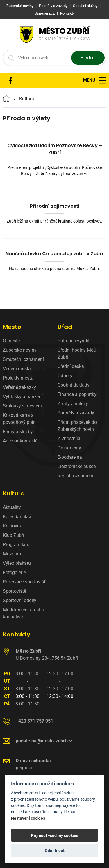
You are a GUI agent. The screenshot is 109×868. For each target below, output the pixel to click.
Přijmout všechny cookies (55, 835)
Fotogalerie (14, 573)
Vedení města (17, 369)
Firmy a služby (18, 432)
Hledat (88, 58)
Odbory (65, 376)
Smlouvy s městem (23, 406)
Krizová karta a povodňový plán (19, 419)
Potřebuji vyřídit (74, 341)
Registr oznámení (75, 476)
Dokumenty (69, 448)
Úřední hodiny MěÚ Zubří (77, 353)
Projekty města (18, 378)
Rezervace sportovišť (24, 582)
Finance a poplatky (77, 394)
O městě (11, 341)
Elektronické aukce (77, 466)
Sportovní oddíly (20, 600)
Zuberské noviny (20, 350)
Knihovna (13, 526)
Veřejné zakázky (19, 387)
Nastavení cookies (28, 818)
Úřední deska (71, 366)
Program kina (17, 545)
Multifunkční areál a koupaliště (23, 613)
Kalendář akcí (17, 517)
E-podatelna (70, 457)
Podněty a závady (76, 413)
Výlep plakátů (17, 563)
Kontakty (17, 634)
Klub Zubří (14, 535)
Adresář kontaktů (20, 441)
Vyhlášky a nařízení (23, 397)
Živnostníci (69, 439)
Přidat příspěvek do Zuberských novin (77, 426)
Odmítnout (55, 851)
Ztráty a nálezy (73, 404)
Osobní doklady (74, 385)
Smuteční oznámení (23, 359)
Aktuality (12, 507)
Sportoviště (15, 591)
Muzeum (12, 554)
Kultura (27, 99)
